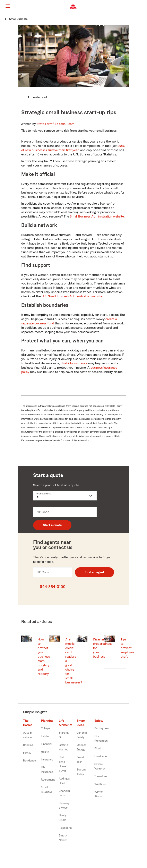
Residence (29, 761)
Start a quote (52, 525)
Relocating (65, 828)
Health (45, 752)
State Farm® (56, 124)
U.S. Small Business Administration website (72, 296)
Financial (46, 744)
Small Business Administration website (97, 216)
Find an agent (94, 572)
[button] (144, 7)
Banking (28, 745)
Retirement (48, 780)
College (45, 729)
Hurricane (101, 756)
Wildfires (100, 784)
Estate (45, 736)
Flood (98, 749)
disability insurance (74, 363)
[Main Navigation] (8, 6)
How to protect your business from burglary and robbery (44, 657)
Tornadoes (101, 776)
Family (27, 753)
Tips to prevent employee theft (127, 648)
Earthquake (101, 729)
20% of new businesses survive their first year (73, 148)
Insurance (47, 760)
